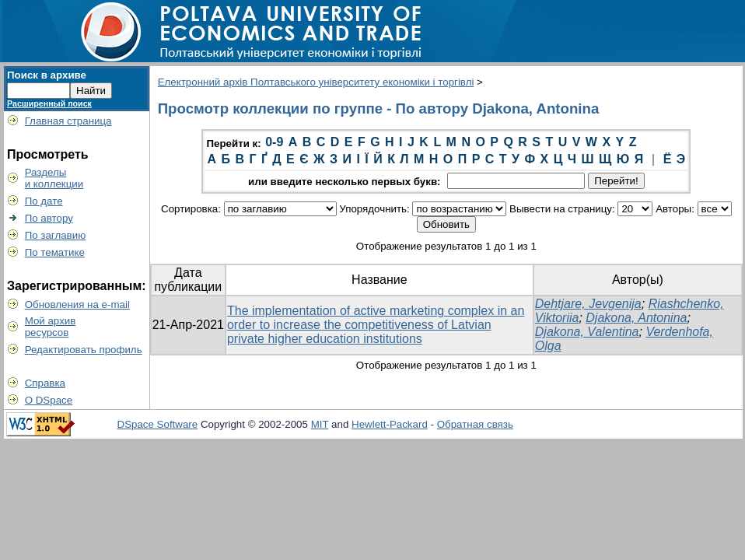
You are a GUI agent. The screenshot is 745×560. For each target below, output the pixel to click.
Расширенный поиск (49, 103)
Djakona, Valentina (587, 332)
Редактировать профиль (84, 350)
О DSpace (49, 400)
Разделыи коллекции (54, 178)
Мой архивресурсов (51, 327)
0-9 (274, 142)
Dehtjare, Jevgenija (588, 304)
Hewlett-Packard (390, 424)
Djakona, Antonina (636, 318)
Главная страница (68, 121)
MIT (320, 424)
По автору (49, 218)
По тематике (55, 252)
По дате (44, 201)
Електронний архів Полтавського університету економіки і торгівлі (316, 82)
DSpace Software (158, 424)
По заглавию (56, 235)
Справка (45, 383)
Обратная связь (475, 424)
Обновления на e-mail (77, 304)
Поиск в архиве (47, 75)
